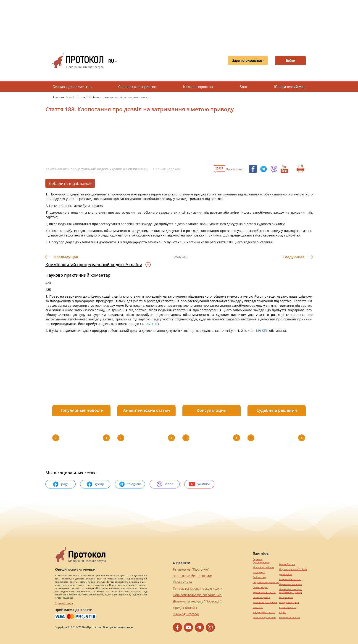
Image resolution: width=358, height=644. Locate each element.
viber (165, 484)
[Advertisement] (179, 23)
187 (148, 324)
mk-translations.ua (290, 617)
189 (258, 331)
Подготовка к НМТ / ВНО (293, 569)
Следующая (294, 257)
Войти (290, 61)
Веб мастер (259, 577)
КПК (155, 324)
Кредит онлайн (185, 608)
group (95, 484)
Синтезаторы (260, 587)
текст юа (258, 607)
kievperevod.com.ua (264, 612)
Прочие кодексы (167, 169)
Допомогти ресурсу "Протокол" (197, 601)
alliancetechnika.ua (263, 567)
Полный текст (64, 603)
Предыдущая (66, 257)
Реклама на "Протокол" (191, 569)
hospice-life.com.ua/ (290, 579)
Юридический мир (290, 87)
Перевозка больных (291, 584)
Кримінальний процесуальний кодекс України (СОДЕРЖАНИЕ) (96, 169)
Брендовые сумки (289, 602)
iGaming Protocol (186, 614)
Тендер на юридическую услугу (198, 588)
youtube (199, 484)
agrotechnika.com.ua (264, 592)
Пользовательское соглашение (197, 595)
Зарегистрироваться (246, 61)
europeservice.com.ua (265, 602)
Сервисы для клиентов (72, 87)
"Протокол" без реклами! (192, 576)
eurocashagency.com (264, 617)
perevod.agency (261, 597)
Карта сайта (182, 582)
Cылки (283, 612)
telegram (130, 484)
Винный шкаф (287, 564)
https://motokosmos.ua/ (266, 582)
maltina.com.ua (288, 607)
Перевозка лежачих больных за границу (291, 591)
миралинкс (259, 572)
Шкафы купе (286, 597)
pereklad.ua (286, 574)
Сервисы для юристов (137, 87)
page (61, 484)
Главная (59, 97)
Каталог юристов (198, 87)
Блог (243, 87)
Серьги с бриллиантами (261, 561)
